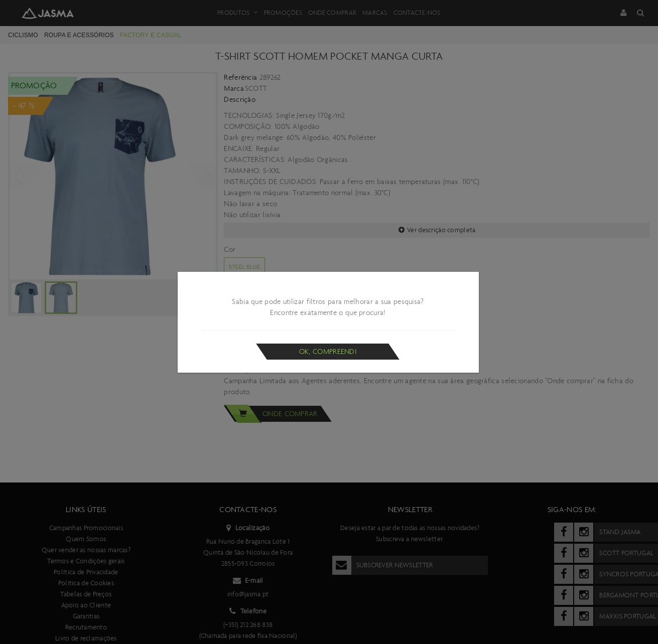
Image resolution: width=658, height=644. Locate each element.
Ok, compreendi (328, 352)
